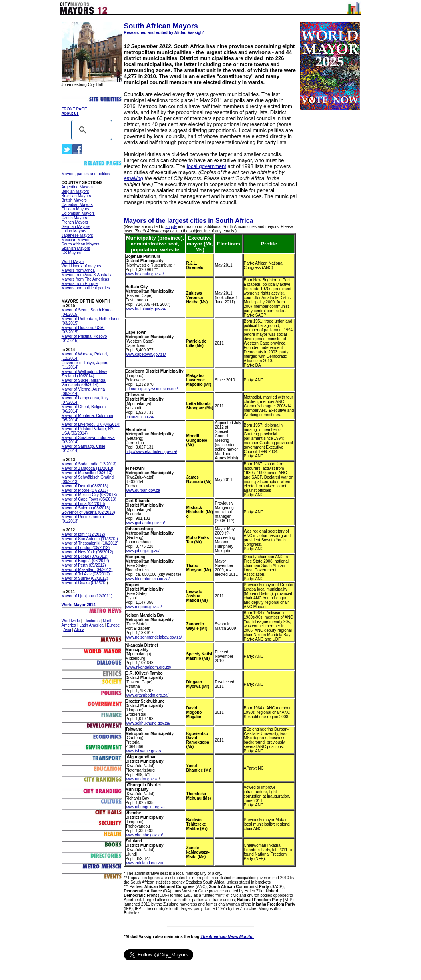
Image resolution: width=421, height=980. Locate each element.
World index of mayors (81, 266)
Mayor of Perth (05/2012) (84, 565)
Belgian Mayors (75, 191)
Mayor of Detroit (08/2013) (85, 486)
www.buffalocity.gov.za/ (146, 309)
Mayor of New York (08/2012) (88, 552)
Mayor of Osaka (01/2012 (84, 583)
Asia (67, 630)
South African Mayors (81, 244)
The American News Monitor (227, 937)
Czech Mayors (74, 218)
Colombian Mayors (78, 213)
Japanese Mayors (77, 235)
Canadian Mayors (77, 205)
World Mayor (73, 262)
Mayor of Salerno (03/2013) (86, 508)
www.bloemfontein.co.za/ (148, 579)
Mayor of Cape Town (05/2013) (89, 499)
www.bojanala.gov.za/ (145, 274)
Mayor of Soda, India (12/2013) (89, 464)
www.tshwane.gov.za (144, 751)
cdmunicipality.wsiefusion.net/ (152, 389)
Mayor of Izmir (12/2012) (83, 534)
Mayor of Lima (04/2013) (83, 504)
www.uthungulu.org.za (145, 807)
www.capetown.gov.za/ (146, 354)
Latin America (91, 625)
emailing (134, 178)
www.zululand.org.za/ (145, 863)
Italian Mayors (74, 231)
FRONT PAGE (74, 109)
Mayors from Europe (80, 284)
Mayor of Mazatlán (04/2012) (87, 570)
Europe (113, 625)
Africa (79, 630)
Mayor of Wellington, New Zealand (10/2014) (84, 374)
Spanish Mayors (76, 248)
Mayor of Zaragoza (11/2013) (88, 468)
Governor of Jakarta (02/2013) (88, 512)
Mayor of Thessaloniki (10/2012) (90, 543)
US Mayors (71, 253)
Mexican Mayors (76, 240)
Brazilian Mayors (76, 196)
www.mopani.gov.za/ (144, 607)
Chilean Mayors (75, 209)
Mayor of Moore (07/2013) (85, 490)
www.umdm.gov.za (142, 779)
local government (207, 166)
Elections (91, 621)
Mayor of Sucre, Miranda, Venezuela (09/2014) (84, 383)
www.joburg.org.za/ (143, 551)
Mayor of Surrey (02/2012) (85, 578)
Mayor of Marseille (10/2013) (87, 473)
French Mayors (75, 222)
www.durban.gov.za (143, 490)
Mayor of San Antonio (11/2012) (90, 539)
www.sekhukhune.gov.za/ (148, 723)
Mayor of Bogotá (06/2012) (85, 561)
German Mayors (76, 227)
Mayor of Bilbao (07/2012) (85, 556)
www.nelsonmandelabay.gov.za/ (154, 637)
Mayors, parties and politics (86, 174)
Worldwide (71, 621)
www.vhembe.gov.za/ (144, 835)
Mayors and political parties (86, 288)
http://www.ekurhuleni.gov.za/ (151, 452)
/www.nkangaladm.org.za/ (149, 667)
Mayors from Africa (78, 270)
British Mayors (74, 200)
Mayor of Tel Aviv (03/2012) (86, 574)
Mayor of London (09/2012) (86, 548)
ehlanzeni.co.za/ (140, 417)
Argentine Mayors (77, 187)
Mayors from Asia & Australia (87, 275)
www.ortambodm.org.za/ (147, 695)
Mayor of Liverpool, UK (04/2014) (91, 424)
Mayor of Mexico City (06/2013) (89, 495)
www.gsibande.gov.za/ (145, 523)
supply (171, 227)
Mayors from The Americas (85, 279)
